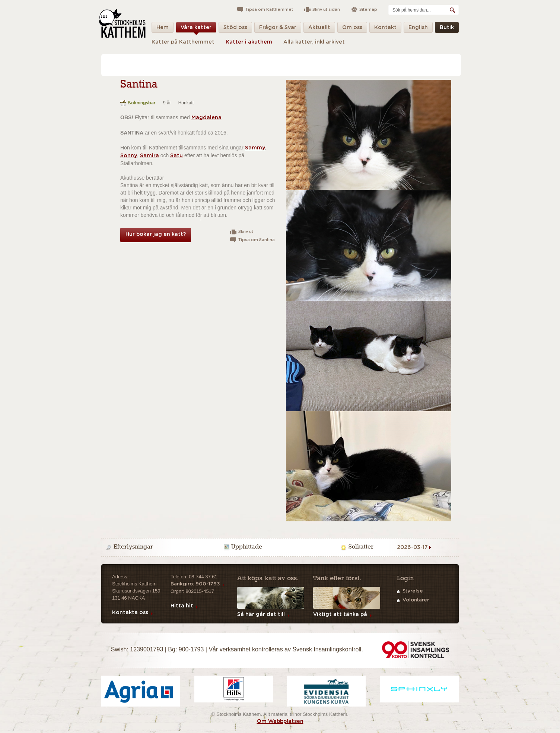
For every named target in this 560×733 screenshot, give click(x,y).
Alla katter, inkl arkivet (314, 42)
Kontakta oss (130, 613)
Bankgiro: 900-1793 (195, 584)
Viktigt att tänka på (340, 614)
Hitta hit (182, 606)
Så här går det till (261, 614)
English (418, 29)
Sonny (129, 156)
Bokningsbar (142, 103)
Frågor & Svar (278, 29)
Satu (176, 156)
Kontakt (385, 29)
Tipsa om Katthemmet (269, 10)
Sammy (255, 148)
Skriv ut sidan (326, 10)
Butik (447, 29)
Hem (163, 29)
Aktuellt (319, 29)
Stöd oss (235, 29)
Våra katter (196, 29)
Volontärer (416, 600)
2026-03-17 (412, 547)
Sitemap (368, 10)
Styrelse (413, 591)
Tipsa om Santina (257, 240)
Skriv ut (246, 232)
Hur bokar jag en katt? (156, 234)
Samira (149, 156)
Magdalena (206, 118)
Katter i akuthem (249, 42)
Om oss (352, 29)
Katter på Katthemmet (183, 42)
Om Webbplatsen (280, 721)
